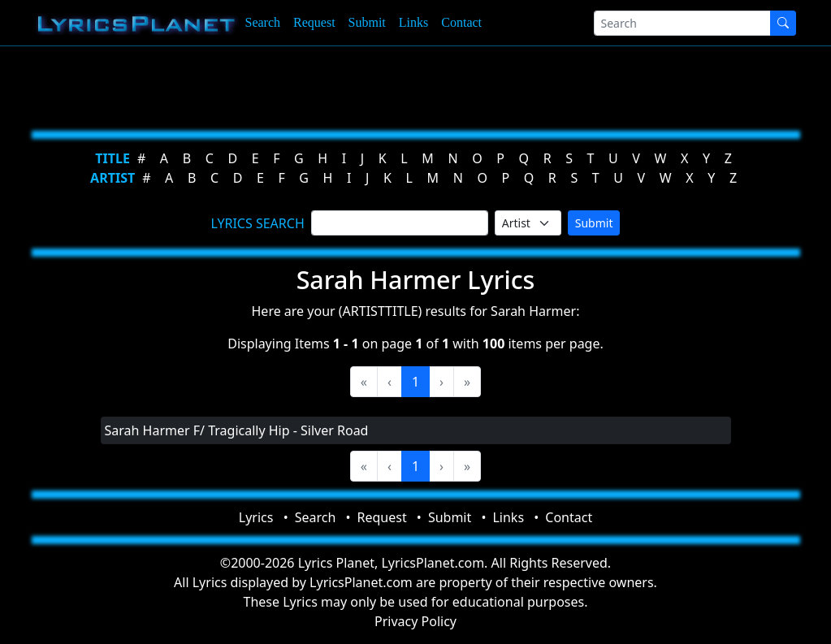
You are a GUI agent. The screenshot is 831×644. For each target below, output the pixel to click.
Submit (367, 22)
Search (263, 22)
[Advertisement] (416, 85)
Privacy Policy (415, 621)
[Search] (682, 23)
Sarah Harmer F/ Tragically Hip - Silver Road (237, 430)
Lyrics (256, 517)
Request (314, 22)
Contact (461, 22)
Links (413, 22)
